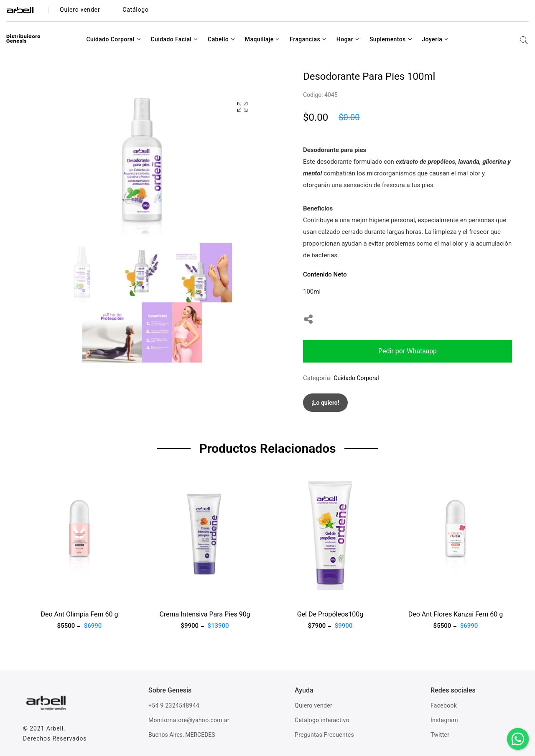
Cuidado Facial (174, 39)
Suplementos (391, 39)
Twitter (440, 735)
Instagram (444, 720)
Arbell (55, 728)
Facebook (444, 705)
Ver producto (41, 595)
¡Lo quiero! (325, 403)
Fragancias (308, 39)
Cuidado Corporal (113, 39)
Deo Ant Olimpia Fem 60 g (79, 614)
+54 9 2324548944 (174, 705)
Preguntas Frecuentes (324, 735)
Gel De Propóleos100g (330, 614)
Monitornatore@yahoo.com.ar (189, 720)
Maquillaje (262, 39)
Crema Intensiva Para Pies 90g (205, 614)
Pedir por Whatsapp (408, 351)
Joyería (435, 39)
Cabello (221, 39)
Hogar (348, 39)
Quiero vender (313, 705)
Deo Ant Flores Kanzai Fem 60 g (456, 614)
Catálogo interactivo (322, 720)
